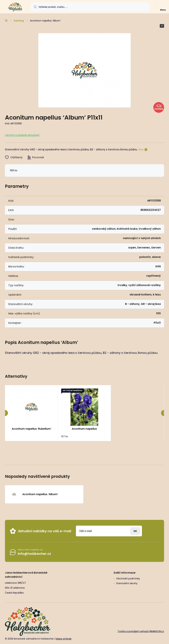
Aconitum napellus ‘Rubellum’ (31, 429)
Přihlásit (135, 531)
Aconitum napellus (84, 429)
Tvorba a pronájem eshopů (133, 631)
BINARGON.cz (157, 631)
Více (141, 150)
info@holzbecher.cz (34, 554)
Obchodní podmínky (128, 579)
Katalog (19, 21)
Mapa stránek (64, 639)
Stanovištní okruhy (127, 583)
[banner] (15, 7)
